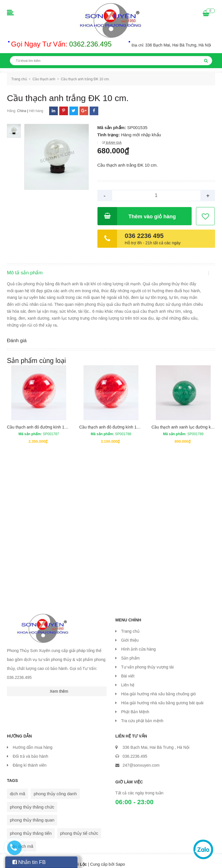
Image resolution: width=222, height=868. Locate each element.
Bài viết (128, 670)
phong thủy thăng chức (32, 801)
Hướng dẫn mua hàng (33, 741)
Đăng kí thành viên (30, 759)
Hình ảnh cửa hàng (138, 643)
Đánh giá (113, 143)
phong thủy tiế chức (79, 827)
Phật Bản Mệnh (135, 705)
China (22, 111)
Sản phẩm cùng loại (36, 354)
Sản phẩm (130, 652)
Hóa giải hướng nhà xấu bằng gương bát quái (162, 696)
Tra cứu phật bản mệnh (142, 714)
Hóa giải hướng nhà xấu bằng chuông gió (158, 688)
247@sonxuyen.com (141, 759)
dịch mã (17, 787)
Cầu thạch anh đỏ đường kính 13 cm (40, 421)
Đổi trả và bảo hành (30, 750)
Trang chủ (130, 625)
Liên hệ (128, 679)
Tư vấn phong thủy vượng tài (147, 661)
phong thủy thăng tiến (31, 827)
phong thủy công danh (55, 787)
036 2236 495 (144, 236)
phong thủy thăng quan (32, 814)
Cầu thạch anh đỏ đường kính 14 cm (112, 421)
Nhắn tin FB (29, 862)
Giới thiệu (130, 634)
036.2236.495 (135, 750)
